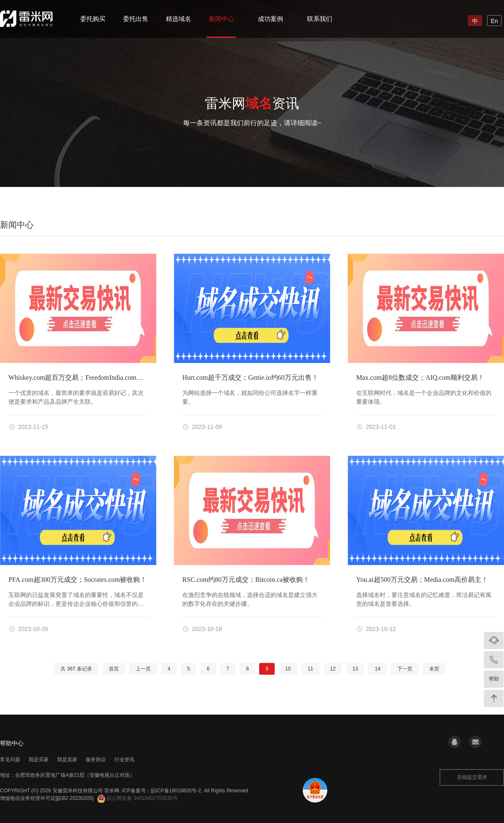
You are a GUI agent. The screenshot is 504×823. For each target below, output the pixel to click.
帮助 (494, 679)
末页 (434, 669)
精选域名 (178, 19)
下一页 (405, 669)
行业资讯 (124, 760)
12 (333, 669)
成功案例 (270, 19)
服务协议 (96, 760)
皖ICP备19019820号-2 (176, 791)
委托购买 (93, 19)
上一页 (143, 669)
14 (377, 669)
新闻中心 (221, 19)
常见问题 (10, 760)
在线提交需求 (472, 777)
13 (355, 669)
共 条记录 (76, 669)
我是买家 (39, 760)
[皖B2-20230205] (75, 798)
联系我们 (320, 19)
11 (310, 669)
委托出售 (136, 19)
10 (288, 669)
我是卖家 (67, 760)
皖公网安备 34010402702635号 (138, 798)
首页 (114, 669)
